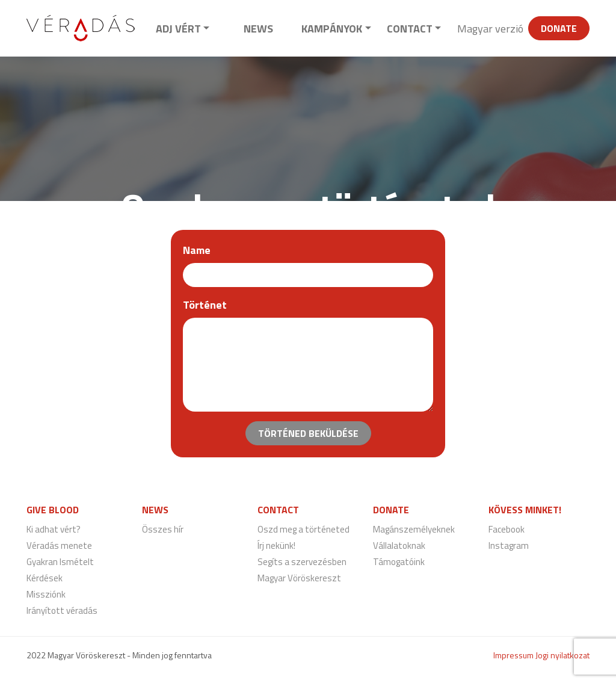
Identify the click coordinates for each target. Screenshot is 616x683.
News (258, 29)
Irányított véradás (62, 610)
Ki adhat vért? (54, 529)
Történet (205, 305)
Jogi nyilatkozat (562, 655)
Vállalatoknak (399, 545)
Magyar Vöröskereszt (299, 578)
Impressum (513, 655)
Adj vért (178, 29)
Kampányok (332, 29)
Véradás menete (59, 545)
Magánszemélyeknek (414, 529)
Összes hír (163, 529)
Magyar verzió (490, 29)
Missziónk (46, 594)
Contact (410, 29)
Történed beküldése (308, 433)
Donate (559, 28)
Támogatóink (399, 562)
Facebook (507, 529)
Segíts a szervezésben (302, 562)
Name (197, 250)
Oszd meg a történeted (303, 529)
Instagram (509, 545)
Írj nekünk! (276, 545)
